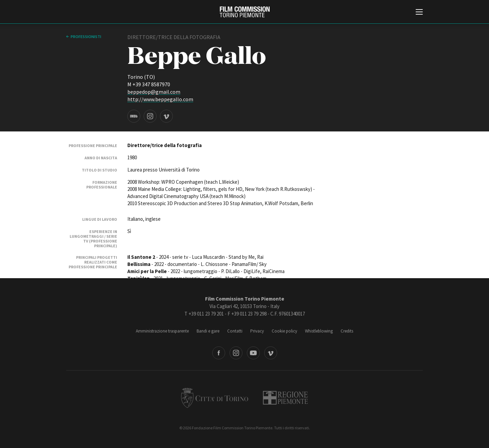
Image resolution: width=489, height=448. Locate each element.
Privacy (257, 331)
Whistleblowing (319, 331)
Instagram (236, 353)
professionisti (86, 37)
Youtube (253, 353)
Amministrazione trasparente (162, 331)
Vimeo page (166, 116)
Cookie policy (284, 331)
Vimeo (271, 353)
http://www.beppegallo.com (160, 99)
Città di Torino (215, 398)
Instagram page (150, 116)
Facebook (219, 353)
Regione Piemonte (285, 398)
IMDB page (134, 116)
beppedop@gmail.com (154, 92)
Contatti (235, 331)
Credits (347, 331)
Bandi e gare (208, 331)
